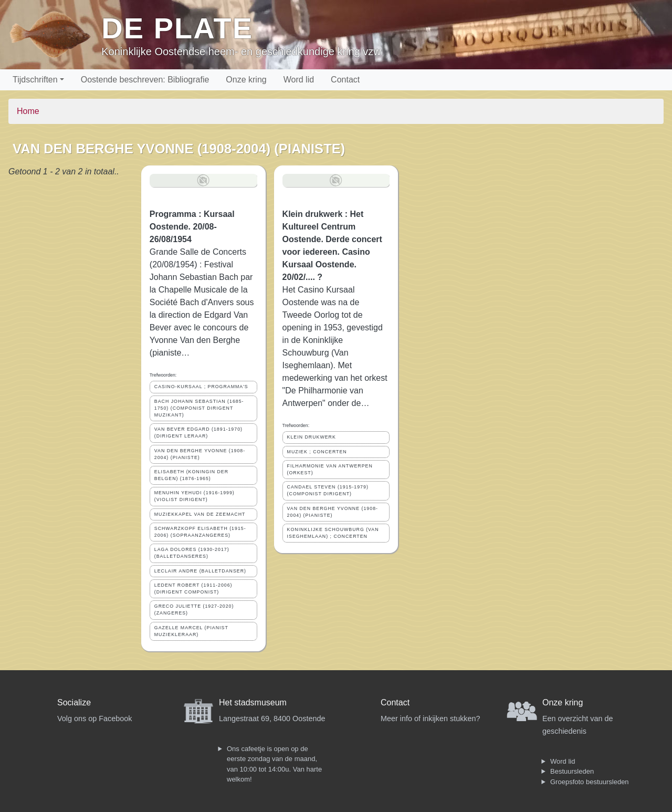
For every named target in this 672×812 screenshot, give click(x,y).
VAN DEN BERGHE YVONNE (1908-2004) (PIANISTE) (200, 454)
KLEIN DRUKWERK (312, 437)
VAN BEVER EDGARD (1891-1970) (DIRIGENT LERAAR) (198, 433)
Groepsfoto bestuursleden (590, 782)
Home (28, 111)
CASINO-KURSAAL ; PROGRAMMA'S (201, 387)
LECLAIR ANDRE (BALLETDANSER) (200, 571)
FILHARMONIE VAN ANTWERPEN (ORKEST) (330, 469)
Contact (345, 80)
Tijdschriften (35, 80)
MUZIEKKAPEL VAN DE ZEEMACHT (200, 514)
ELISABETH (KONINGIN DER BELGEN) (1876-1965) (191, 475)
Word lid (299, 80)
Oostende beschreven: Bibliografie (145, 80)
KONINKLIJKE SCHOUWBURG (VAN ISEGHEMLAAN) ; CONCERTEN (333, 533)
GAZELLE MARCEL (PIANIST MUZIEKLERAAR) (191, 631)
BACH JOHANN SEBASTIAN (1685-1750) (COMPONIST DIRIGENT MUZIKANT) (199, 408)
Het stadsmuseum (253, 702)
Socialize (74, 702)
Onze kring (246, 80)
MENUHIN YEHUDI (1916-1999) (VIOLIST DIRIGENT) (195, 496)
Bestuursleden (572, 771)
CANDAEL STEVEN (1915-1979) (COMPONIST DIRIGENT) (328, 490)
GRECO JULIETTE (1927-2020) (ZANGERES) (194, 610)
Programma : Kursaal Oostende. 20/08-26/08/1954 (192, 227)
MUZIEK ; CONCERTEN (317, 452)
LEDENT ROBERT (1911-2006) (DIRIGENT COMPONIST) (193, 589)
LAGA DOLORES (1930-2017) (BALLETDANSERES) (192, 553)
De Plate (177, 28)
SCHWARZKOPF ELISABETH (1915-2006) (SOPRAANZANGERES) (200, 532)
